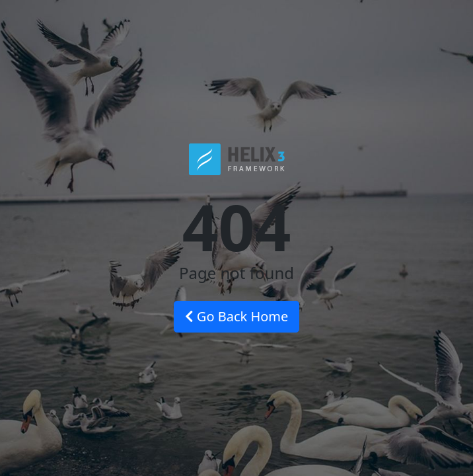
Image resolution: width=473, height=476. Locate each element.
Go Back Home (237, 316)
